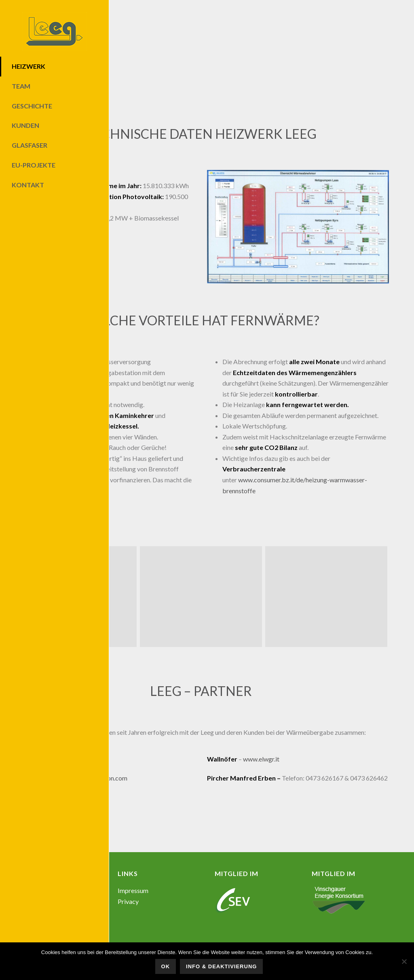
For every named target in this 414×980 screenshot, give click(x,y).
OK (166, 966)
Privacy (128, 901)
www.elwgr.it (261, 759)
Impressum (133, 890)
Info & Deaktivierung (221, 966)
